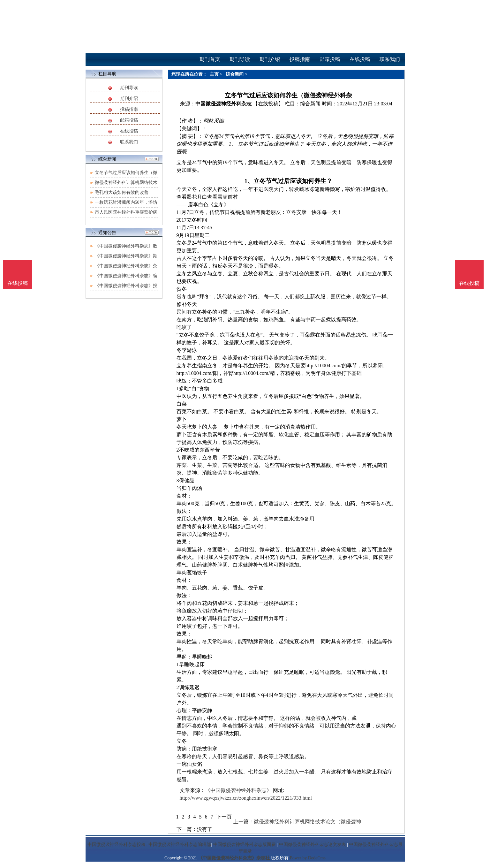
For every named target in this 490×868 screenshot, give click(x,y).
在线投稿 (129, 131)
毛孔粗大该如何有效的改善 (122, 192)
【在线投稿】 (268, 104)
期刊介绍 (129, 99)
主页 (214, 74)
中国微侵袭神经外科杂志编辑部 (180, 845)
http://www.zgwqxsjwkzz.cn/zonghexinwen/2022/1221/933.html (246, 798)
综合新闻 (235, 74)
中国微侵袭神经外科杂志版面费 (245, 845)
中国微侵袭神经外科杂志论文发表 (313, 845)
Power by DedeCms (308, 858)
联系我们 (129, 142)
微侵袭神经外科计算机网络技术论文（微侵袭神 (307, 822)
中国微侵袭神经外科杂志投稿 (117, 845)
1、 (249, 181)
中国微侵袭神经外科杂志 (223, 104)
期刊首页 (210, 59)
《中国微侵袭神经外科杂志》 (238, 790)
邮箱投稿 (129, 120)
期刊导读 (129, 88)
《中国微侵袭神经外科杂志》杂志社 (234, 858)
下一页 (224, 817)
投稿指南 (129, 109)
